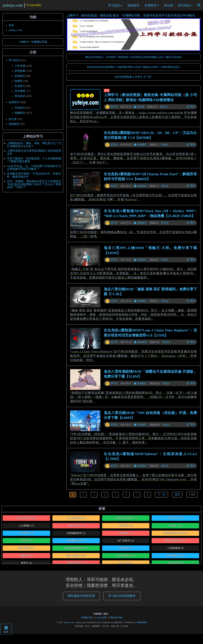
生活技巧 (20, 88)
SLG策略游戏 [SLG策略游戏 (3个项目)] (76, 520)
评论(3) (164, 109)
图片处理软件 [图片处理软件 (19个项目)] (175, 542)
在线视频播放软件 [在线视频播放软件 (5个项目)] (76, 550)
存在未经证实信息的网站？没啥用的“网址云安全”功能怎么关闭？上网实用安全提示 (134, 69)
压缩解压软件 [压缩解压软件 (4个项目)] (76, 542)
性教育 (19, 83)
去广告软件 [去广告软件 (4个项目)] (126, 542)
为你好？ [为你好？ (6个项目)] (175, 527)
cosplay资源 (102, 619)
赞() (191, 108)
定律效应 (20, 78)
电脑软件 (20, 114)
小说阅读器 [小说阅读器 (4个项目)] (175, 550)
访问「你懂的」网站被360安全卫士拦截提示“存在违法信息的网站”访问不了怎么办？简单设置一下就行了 (34, 186)
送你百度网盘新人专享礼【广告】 (134, 79)
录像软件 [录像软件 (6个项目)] (26, 557)
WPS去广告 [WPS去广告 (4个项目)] (175, 520)
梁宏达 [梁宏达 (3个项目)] (26, 565)
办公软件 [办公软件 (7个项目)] (26, 542)
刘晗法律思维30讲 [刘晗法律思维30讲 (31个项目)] (175, 535)
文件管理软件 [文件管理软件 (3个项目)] (126, 557)
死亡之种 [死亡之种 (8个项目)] (126, 565)
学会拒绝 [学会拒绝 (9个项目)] (126, 550)
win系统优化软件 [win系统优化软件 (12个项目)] (126, 520)
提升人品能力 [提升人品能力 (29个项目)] (76, 557)
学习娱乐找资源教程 (122, 597)
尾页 (177, 496)
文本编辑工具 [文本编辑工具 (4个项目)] (175, 557)
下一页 (161, 496)
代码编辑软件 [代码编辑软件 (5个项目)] (76, 535)
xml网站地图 (141, 624)
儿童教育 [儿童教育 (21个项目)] (126, 535)
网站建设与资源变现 (81, 597)
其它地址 (184, 6)
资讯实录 (20, 98)
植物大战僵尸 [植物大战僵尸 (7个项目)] (76, 565)
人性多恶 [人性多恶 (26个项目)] (26, 535)
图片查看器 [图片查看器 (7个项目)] (26, 550)
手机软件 (20, 109)
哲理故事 (20, 73)
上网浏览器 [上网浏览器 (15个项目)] (76, 527)
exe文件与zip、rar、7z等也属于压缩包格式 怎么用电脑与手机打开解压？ (34, 169)
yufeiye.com (13, 6)
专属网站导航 (39, 44)
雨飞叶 (114, 109)
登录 (11, 27)
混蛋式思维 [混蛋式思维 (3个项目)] (175, 565)
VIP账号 (23, 44)
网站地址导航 (116, 619)
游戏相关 (133, 6)
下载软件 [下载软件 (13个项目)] (126, 527)
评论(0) (165, 146)
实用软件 (151, 6)
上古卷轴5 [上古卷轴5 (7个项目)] (26, 527)
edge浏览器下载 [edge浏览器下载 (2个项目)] (26, 520)
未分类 (168, 6)
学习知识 (114, 6)
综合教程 (20, 93)
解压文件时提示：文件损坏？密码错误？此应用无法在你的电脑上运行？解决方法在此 (134, 59)
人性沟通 (20, 67)
